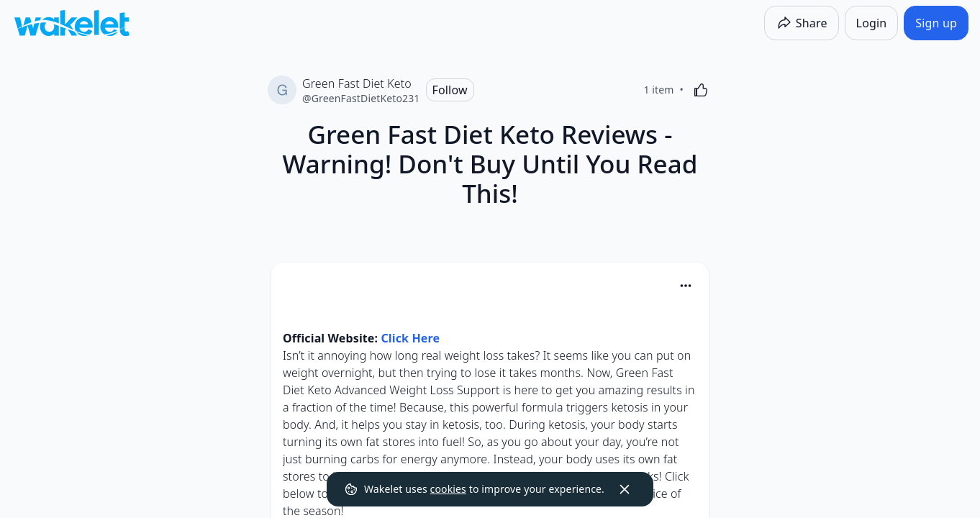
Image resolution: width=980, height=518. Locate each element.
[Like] (701, 90)
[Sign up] (936, 23)
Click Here (410, 338)
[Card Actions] (686, 286)
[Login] (872, 23)
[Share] (802, 23)
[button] (686, 287)
